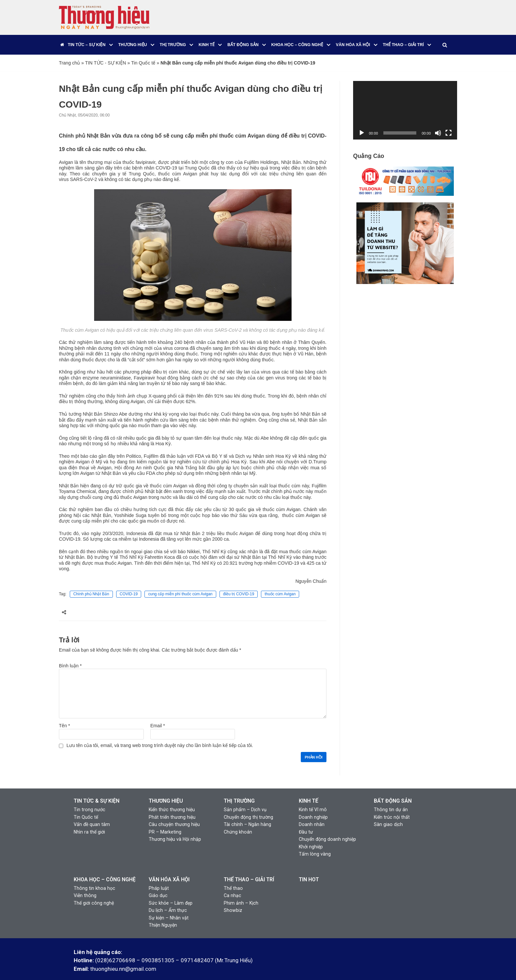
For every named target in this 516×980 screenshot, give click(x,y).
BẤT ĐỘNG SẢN (393, 790)
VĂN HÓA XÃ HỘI (169, 867)
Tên (64, 716)
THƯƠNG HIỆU (166, 790)
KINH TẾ (309, 790)
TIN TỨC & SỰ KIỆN (97, 790)
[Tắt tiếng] (438, 133)
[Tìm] (444, 45)
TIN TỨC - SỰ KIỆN (105, 63)
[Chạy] (362, 133)
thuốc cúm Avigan (280, 585)
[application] (405, 110)
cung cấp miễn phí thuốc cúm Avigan (180, 585)
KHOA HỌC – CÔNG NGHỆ (105, 867)
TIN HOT (309, 867)
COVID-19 (129, 585)
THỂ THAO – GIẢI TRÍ (249, 867)
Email (158, 716)
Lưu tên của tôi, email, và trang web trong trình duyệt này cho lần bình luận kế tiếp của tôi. (159, 735)
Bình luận (70, 656)
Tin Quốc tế (142, 63)
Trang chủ (69, 63)
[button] (111, 45)
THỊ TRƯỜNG (239, 790)
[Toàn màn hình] (449, 133)
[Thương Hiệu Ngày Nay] (104, 17)
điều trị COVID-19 (239, 585)
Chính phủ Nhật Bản (91, 585)
